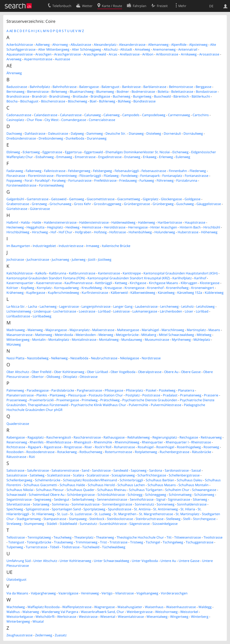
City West (52, 120)
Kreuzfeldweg (92, 288)
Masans (214, 330)
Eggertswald (94, 152)
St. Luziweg (103, 514)
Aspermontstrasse (38, 59)
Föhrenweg (165, 180)
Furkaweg (147, 180)
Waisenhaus (154, 607)
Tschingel (153, 542)
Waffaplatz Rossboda (44, 607)
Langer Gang (123, 306)
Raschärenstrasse (87, 437)
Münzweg (14, 344)
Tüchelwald (91, 547)
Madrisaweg (16, 330)
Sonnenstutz (144, 504)
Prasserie (211, 395)
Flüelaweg (111, 176)
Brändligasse (100, 96)
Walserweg (31, 612)
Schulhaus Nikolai (20, 490)
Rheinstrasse (201, 442)
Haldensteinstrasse (94, 222)
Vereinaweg (90, 593)
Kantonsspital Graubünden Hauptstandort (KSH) (181, 273)
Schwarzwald (16, 495)
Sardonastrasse (177, 470)
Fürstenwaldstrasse (21, 185)
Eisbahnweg (45, 157)
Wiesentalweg (157, 617)
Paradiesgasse (38, 390)
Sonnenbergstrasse (117, 504)
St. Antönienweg (166, 509)
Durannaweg (97, 138)
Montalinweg (109, 340)
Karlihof (200, 278)
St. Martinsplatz (187, 514)
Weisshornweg (166, 612)
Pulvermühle (138, 405)
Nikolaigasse (130, 358)
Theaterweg (105, 537)
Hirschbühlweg (18, 232)
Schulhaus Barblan (160, 480)
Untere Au (168, 561)
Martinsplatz (196, 330)
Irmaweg (93, 246)
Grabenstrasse (18, 204)
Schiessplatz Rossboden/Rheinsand (90, 480)
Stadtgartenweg (29, 519)
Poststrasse (151, 395)
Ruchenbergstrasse (175, 452)
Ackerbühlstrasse (20, 45)
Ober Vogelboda (123, 372)
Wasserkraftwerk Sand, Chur (102, 612)
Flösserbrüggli (90, 176)
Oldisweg (53, 377)
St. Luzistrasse (81, 514)
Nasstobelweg (38, 358)
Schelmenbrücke (48, 480)
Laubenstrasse (146, 306)
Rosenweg (211, 447)
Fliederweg (198, 171)
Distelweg (154, 133)
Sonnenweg (166, 504)
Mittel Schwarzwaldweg (176, 335)
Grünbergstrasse (137, 204)
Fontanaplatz (172, 176)
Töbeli (55, 547)
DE (211, 6)
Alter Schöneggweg (87, 49)
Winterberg (200, 617)
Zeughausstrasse (20, 635)
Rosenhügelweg (189, 447)
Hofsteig (100, 232)
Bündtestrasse (145, 101)
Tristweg (137, 542)
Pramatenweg (191, 395)
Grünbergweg (163, 204)
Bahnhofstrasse (65, 87)
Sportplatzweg (94, 509)
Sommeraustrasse (86, 504)
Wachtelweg (16, 607)
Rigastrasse (53, 447)
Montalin (39, 340)
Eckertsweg (31, 152)
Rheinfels (37, 442)
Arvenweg (14, 59)
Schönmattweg (180, 495)
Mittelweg (204, 335)
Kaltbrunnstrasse (82, 273)
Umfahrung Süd (19, 561)
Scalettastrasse (59, 475)
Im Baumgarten (18, 246)
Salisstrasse (15, 470)
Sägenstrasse (140, 524)
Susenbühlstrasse (113, 524)
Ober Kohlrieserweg (69, 372)
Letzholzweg (205, 306)
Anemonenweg (164, 49)
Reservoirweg (17, 442)
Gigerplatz (150, 199)
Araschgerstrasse (68, 54)
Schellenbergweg (19, 480)
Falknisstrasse (55, 171)
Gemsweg (77, 199)
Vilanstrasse (124, 593)
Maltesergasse (128, 330)
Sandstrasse (101, 470)
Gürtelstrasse (17, 209)
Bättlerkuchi (201, 96)
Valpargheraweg (43, 593)
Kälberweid (119, 293)
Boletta (163, 92)
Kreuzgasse (113, 288)
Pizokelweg (167, 390)
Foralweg (59, 180)
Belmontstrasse (181, 87)
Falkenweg (34, 171)
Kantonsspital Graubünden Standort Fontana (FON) (46, 278)
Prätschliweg (110, 400)
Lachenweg (48, 306)
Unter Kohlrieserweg (75, 561)
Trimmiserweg (87, 542)
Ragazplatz (36, 437)
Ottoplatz (70, 377)
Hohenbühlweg (140, 232)
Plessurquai (77, 395)
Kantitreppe (132, 273)
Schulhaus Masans (162, 485)
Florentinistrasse (41, 176)
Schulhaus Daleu (190, 480)
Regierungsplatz (165, 437)
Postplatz (133, 395)
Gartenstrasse (38, 199)
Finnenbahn (178, 171)
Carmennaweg (179, 115)
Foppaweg (14, 180)
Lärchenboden (171, 311)
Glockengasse (171, 199)
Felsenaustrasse (154, 171)
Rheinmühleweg (127, 442)
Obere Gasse (191, 372)
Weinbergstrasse (140, 612)
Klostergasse (210, 283)
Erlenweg (166, 157)
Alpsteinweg (198, 45)
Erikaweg (150, 157)
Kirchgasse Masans (164, 283)
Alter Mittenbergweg (54, 49)
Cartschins (201, 115)
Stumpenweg (34, 524)
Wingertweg (179, 617)
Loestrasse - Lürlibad (95, 311)
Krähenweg (15, 293)
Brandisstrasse (18, 96)
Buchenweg (122, 96)
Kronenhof (155, 288)
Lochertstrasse (65, 311)
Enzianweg (132, 157)
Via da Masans (17, 593)
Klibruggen (189, 283)
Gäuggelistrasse (209, 204)
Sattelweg (37, 475)
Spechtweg (15, 509)
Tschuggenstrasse (200, 542)
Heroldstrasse (115, 227)
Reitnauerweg (211, 437)
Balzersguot (110, 87)
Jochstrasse (15, 259)
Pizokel (151, 390)
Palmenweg (15, 390)
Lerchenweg (169, 306)
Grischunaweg (60, 204)
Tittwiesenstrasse (188, 537)
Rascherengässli (59, 437)
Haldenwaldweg (123, 222)
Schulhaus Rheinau (112, 490)
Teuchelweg (63, 537)
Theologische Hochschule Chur (140, 537)
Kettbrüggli (104, 283)
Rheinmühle (103, 442)
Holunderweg (165, 232)
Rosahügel (146, 447)
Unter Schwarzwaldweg (111, 561)
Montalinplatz (59, 340)
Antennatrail (188, 49)
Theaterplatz (84, 537)
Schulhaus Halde (72, 485)
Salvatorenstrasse (65, 470)
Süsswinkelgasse (165, 524)
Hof (53, 232)
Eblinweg (13, 152)
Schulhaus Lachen (131, 485)
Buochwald (162, 96)
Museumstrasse (157, 340)
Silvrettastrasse (18, 504)
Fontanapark (150, 176)
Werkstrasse (67, 617)
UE (72, 31)
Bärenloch (181, 96)
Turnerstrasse (36, 547)
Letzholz (187, 306)
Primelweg (90, 400)
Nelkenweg (59, 358)
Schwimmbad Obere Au (47, 495)
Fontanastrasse (197, 176)
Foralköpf (42, 180)
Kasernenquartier (20, 283)
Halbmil (12, 222)
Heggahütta (35, 227)
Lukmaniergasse (145, 311)
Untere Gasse (189, 561)
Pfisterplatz (135, 390)
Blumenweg (105, 92)
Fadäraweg (15, 171)
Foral (28, 180)
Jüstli (92, 259)
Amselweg (142, 49)
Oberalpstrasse (150, 372)
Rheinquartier (152, 442)
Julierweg (79, 259)
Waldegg (205, 607)
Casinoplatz (15, 120)
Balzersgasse (89, 87)
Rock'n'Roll (103, 447)
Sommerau (60, 504)
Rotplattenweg (146, 452)
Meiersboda (64, 335)
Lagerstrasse (69, 306)
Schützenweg (204, 495)
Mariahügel (150, 330)
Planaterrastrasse (20, 395)
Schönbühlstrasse (111, 495)
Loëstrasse (121, 311)
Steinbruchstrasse (150, 519)
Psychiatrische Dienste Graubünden (150, 400)
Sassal (196, 470)
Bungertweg (142, 96)
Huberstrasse (188, 232)
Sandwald (121, 470)
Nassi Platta (15, 358)
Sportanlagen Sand (66, 509)
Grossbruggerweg (108, 204)
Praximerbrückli (42, 400)
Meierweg (106, 335)
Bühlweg (124, 101)
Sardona (156, 470)
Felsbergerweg (79, 171)
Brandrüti (39, 96)
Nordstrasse (151, 358)
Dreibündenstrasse (21, 138)
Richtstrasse (16, 447)
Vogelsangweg (147, 593)
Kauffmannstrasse (79, 283)
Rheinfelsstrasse (59, 442)
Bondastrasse (206, 92)
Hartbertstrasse (170, 222)
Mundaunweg (132, 340)
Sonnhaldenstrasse (192, 504)
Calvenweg (112, 115)
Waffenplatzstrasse (77, 607)
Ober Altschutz (18, 372)
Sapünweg (139, 470)
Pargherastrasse (89, 390)
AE (11, 31)
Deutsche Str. (116, 133)
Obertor (38, 377)
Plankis (42, 395)
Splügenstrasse (37, 509)
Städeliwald (68, 524)
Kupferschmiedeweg (63, 293)
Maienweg (35, 330)
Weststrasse (88, 617)
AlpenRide (179, 45)
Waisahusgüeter (130, 607)
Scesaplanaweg (123, 475)
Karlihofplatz (182, 278)
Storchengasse (204, 519)
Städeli (52, 524)
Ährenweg (14, 73)
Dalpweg (77, 133)
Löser (189, 311)
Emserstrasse (85, 157)
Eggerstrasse (52, 152)
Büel (93, 101)
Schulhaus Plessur (50, 490)
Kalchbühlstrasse (20, 273)
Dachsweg (14, 133)
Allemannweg (158, 45)
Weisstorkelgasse (20, 617)
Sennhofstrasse (142, 499)
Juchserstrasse (38, 259)
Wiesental (108, 617)
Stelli (187, 519)
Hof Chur (65, 232)
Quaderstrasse (18, 424)
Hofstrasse (118, 232)
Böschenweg (78, 101)
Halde (37, 222)
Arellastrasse (130, 54)
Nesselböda (79, 358)
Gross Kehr (83, 204)
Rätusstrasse (16, 457)
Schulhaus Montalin (194, 485)
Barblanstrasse (155, 87)
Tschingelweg (173, 542)
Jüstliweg (105, 259)
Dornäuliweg (193, 133)
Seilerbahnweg (83, 499)
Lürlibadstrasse (18, 316)
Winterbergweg (18, 621)
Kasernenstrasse (49, 283)
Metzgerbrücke (127, 335)
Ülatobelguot (16, 579)
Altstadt (126, 49)
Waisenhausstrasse (181, 607)
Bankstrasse (131, 87)
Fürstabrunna (187, 180)
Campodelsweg (154, 115)
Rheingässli (83, 442)
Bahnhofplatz (40, 87)
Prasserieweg (17, 400)
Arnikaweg (189, 54)
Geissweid (59, 199)
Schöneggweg (156, 495)
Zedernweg (44, 635)
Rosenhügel (165, 447)
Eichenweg (180, 152)
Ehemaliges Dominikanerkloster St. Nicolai (138, 152)
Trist (103, 542)
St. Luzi (62, 514)
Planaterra (186, 390)
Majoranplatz (80, 330)
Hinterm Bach (190, 227)
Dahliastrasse (35, 133)
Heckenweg (15, 227)
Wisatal (38, 621)
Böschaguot (29, 101)
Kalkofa (41, 273)
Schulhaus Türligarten (146, 490)
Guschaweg (185, 204)
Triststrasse (119, 542)
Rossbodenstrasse (40, 452)
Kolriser (12, 288)
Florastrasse (16, 176)
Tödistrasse (71, 547)
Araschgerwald (95, 54)
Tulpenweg (15, 547)
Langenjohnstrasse (96, 306)
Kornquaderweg (66, 288)
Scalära (79, 475)
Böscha (12, 101)
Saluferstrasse (38, 470)
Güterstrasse (40, 209)
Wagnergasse (104, 607)
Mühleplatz (202, 340)
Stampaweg (78, 519)
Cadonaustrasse (19, 115)
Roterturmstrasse (119, 452)
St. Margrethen (125, 514)
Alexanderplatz (105, 45)
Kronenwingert (203, 288)
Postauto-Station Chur (106, 395)
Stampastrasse (55, 519)
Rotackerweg (67, 452)
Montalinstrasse (84, 340)
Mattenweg (44, 335)
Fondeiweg (129, 176)
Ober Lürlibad (97, 372)
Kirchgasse (138, 283)
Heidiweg (72, 227)
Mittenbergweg (18, 340)
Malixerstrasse (103, 330)
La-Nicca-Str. (16, 306)
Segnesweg (43, 499)
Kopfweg (28, 288)
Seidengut (62, 499)
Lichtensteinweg (19, 311)
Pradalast (170, 395)
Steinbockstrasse (120, 519)
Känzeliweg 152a (190, 293)
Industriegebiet (44, 246)
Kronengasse (135, 288)
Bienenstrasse (38, 92)
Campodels (131, 115)
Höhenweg (209, 232)
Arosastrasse (209, 54)
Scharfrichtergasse (152, 475)
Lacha (33, 306)
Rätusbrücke (202, 452)
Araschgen (43, 54)
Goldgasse (193, 199)
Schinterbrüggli (131, 480)
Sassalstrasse (17, 475)
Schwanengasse (204, 490)
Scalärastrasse (98, 475)
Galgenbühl (15, 199)
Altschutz (111, 49)
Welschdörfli (45, 617)
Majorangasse (56, 330)
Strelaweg (14, 524)
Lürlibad (202, 311)
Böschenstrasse (53, 101)
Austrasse (63, 59)
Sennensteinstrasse (112, 499)
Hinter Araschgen (164, 227)
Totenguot (16, 542)
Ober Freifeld (41, 372)
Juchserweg (60, 259)
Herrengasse (138, 227)
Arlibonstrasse (167, 54)
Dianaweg (136, 133)
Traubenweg (63, 542)
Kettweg (121, 283)
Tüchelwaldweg (114, 547)
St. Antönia (142, 509)
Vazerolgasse (68, 593)
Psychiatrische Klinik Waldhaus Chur (99, 405)
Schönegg (135, 495)
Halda (25, 222)
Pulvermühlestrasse (166, 405)
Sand (85, 470)
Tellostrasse (16, 537)
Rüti (32, 457)
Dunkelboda (75, 138)
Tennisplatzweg (39, 537)
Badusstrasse (17, 87)
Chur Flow (34, 120)
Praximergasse (68, 400)
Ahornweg (60, 45)
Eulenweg (183, 157)
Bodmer (123, 92)
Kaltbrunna (58, 273)
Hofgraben (83, 232)
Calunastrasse (71, 115)
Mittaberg (149, 335)
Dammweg (95, 133)
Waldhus (13, 612)
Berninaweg (15, 92)
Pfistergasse (114, 390)
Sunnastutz (88, 524)
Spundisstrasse (120, 509)
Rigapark (35, 447)
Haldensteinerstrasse (60, 222)
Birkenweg (59, 92)
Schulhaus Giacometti (40, 485)
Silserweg (200, 499)
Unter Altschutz (45, 561)
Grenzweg (39, 204)
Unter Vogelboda (145, 561)
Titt (169, 537)
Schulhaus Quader (81, 490)
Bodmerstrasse (143, 92)
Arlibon (148, 54)
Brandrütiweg (60, 96)
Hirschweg (40, 232)
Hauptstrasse (195, 222)
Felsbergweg (102, 171)
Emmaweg (64, 157)
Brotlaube (80, 96)
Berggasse (204, 87)
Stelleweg (173, 519)
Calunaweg (93, 115)
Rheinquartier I (177, 442)
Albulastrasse (81, 45)
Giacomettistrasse (101, 199)
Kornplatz (44, 288)
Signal (161, 499)
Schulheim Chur (177, 490)
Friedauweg (128, 180)
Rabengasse (16, 437)
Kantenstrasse (109, 273)
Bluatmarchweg (82, 92)
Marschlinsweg (173, 330)
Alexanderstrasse (132, 45)
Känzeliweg (166, 293)
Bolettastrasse (182, 92)
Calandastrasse (46, 115)
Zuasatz (61, 635)
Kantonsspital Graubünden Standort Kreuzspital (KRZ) (129, 278)
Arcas (113, 54)
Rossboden (15, 452)
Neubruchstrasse (104, 358)
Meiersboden (86, 335)
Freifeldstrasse (105, 180)
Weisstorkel (189, 612)
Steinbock (97, 519)
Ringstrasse (73, 447)
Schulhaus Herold (101, 485)
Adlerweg (43, 45)
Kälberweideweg (143, 293)
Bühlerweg (107, 101)
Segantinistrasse (19, 499)
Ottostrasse (89, 377)
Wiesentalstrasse (131, 617)
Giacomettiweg (129, 199)
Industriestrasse (71, 246)
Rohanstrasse (124, 447)
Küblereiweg (214, 293)
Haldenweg (147, 222)
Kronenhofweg (177, 288)
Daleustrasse (58, 133)
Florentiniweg (66, 176)
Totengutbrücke (39, 542)
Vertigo (107, 593)
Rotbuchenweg (91, 452)
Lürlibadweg (42, 316)
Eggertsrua (73, 152)
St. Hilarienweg (43, 514)
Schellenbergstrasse (184, 475)
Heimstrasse (92, 227)
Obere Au (171, 372)
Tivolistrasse (213, 537)
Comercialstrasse (102, 120)
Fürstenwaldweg (51, 185)
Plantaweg (58, 395)
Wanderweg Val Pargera (60, 612)
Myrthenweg (181, 340)
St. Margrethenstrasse (156, 514)
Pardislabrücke (63, 390)
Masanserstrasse (20, 335)
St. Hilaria (188, 509)
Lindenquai (42, 311)
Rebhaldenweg (139, 437)
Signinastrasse (179, 499)
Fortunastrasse (80, 180)
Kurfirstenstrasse (95, 293)
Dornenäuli (172, 133)
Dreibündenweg (51, 138)
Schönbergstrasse (81, 495)
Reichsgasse (189, 437)
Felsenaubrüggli (127, 171)
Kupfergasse (36, 293)
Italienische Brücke (116, 246)
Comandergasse (74, 120)
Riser (88, 447)
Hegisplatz (55, 227)
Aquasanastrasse (20, 54)
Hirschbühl (212, 227)
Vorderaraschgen (174, 593)
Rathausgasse (114, 437)
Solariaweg (41, 504)
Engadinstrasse (110, 157)
